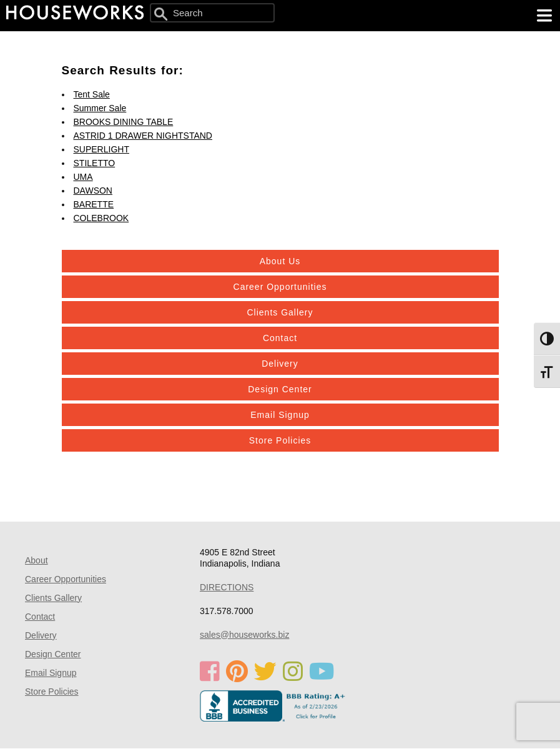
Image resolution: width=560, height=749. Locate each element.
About (37, 560)
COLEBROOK (101, 218)
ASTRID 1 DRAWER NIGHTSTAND (143, 136)
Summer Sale (100, 108)
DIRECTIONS (227, 587)
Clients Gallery (280, 312)
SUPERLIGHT (101, 149)
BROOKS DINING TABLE (124, 122)
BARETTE (94, 204)
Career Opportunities (280, 287)
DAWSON (93, 191)
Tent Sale (92, 94)
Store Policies (280, 440)
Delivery (280, 364)
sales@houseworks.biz (244, 635)
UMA (83, 177)
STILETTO (95, 163)
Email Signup (280, 415)
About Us (280, 261)
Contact (280, 338)
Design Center (280, 389)
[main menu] (544, 16)
